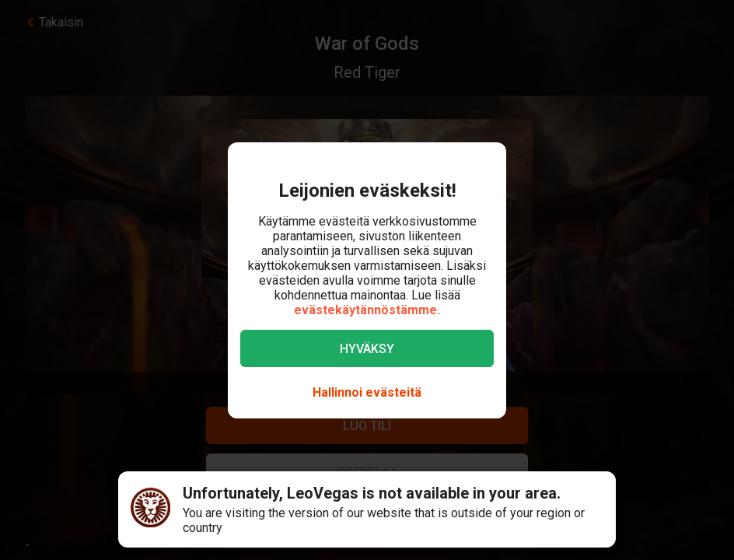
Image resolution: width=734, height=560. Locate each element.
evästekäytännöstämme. (367, 310)
